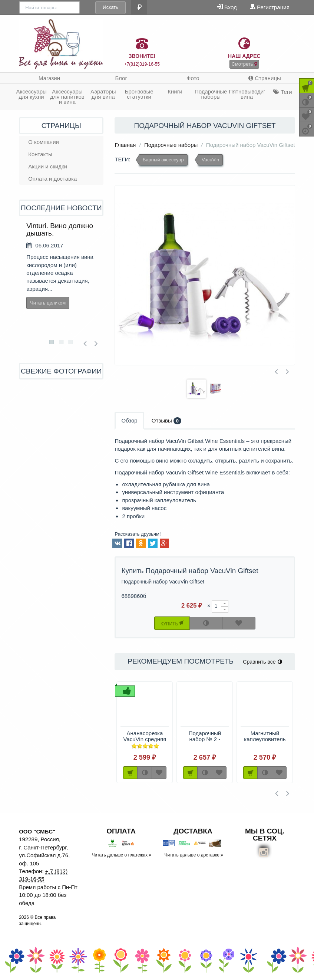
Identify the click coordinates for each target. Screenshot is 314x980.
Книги (175, 91)
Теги (283, 92)
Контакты (40, 154)
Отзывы (166, 421)
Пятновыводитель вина (247, 94)
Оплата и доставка (52, 179)
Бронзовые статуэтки (139, 94)
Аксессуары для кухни (31, 94)
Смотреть (244, 64)
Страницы (265, 78)
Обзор (129, 420)
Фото (193, 78)
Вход (227, 7)
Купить (172, 623)
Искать (87, 7)
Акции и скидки (48, 166)
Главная (125, 145)
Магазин (49, 78)
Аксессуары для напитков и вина (67, 97)
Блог (121, 78)
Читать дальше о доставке (194, 855)
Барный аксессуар (163, 160)
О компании (44, 142)
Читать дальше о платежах (122, 855)
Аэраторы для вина (103, 94)
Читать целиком (48, 303)
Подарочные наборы (211, 94)
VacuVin (210, 160)
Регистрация (270, 7)
